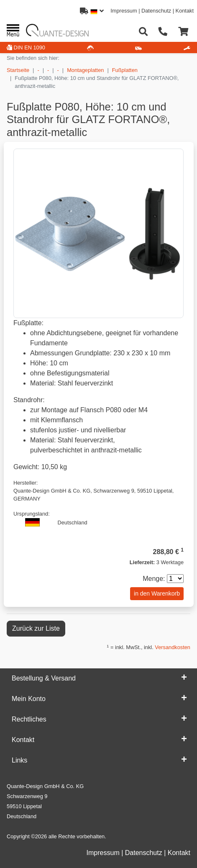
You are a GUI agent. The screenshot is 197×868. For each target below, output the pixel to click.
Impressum (124, 11)
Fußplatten (125, 70)
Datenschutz (156, 11)
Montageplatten (85, 70)
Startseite (18, 70)
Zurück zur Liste (36, 628)
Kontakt (185, 11)
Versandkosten (173, 647)
